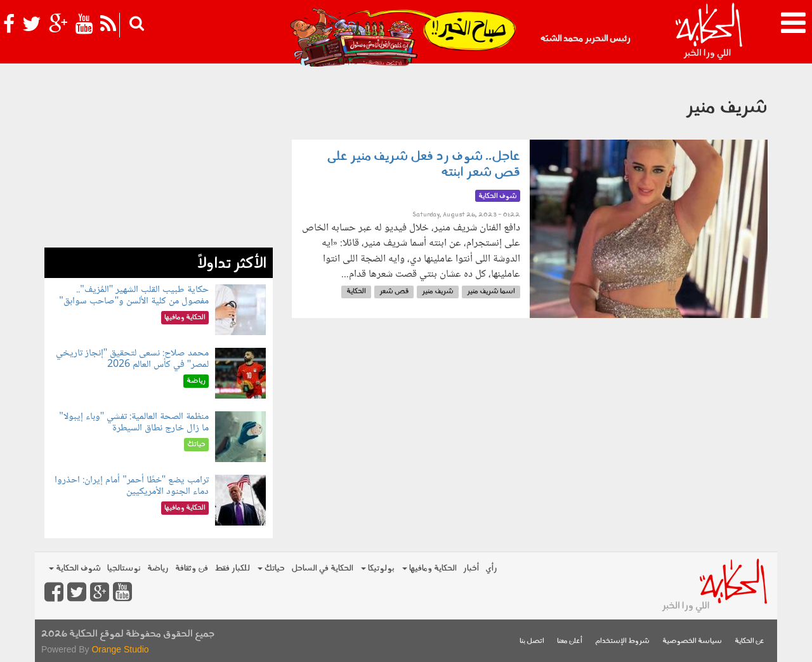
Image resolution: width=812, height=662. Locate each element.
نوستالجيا (124, 568)
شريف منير (438, 292)
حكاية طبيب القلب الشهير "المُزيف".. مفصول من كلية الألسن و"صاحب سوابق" (134, 295)
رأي (491, 568)
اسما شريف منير (491, 292)
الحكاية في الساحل (322, 568)
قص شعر (394, 292)
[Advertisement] (159, 159)
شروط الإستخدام (622, 641)
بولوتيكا (378, 568)
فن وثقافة (192, 568)
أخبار (471, 568)
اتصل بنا (532, 641)
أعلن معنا (570, 641)
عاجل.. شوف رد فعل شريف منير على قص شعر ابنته (424, 165)
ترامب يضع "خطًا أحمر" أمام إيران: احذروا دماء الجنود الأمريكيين (132, 486)
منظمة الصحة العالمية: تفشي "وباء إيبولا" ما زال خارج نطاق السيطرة (134, 422)
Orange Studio (120, 649)
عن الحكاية (750, 641)
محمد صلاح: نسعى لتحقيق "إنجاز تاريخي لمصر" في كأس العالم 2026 (133, 359)
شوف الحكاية (75, 568)
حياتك (271, 568)
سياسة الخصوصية (692, 641)
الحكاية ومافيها (429, 568)
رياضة (158, 568)
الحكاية (356, 292)
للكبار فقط (232, 568)
